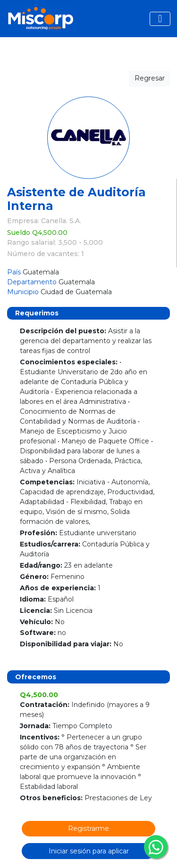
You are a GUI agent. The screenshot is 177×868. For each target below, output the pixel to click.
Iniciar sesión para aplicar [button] (89, 851)
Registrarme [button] (88, 828)
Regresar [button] (150, 78)
